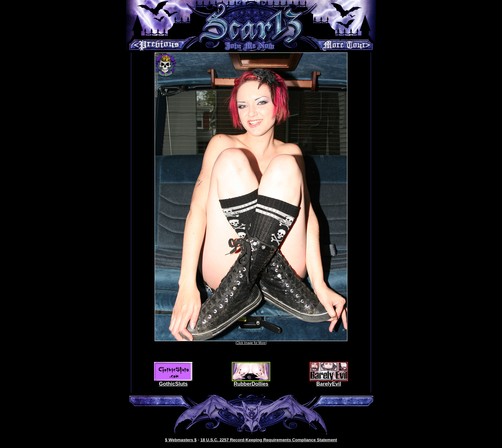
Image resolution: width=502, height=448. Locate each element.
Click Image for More (251, 343)
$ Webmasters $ (181, 440)
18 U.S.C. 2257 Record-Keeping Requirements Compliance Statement (269, 440)
